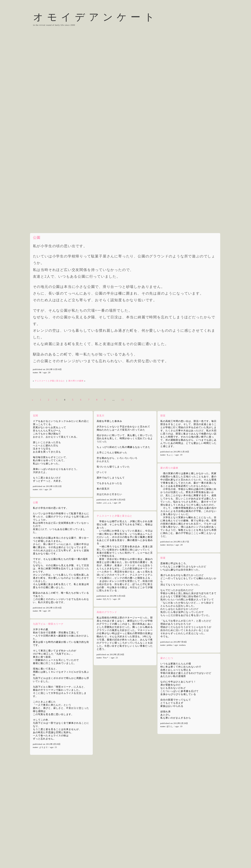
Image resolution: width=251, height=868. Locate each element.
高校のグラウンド (107, 612)
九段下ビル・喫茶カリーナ (48, 624)
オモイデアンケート (96, 17)
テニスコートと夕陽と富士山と (50, 381)
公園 (37, 238)
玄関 (35, 416)
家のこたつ (167, 658)
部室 (163, 416)
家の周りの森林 (76, 381)
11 (123, 400)
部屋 (163, 558)
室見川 (100, 416)
